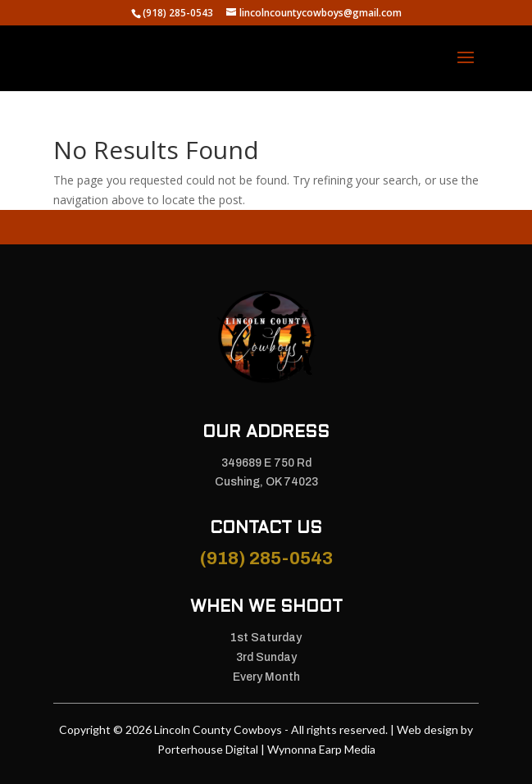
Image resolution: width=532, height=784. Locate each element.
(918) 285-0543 (266, 558)
